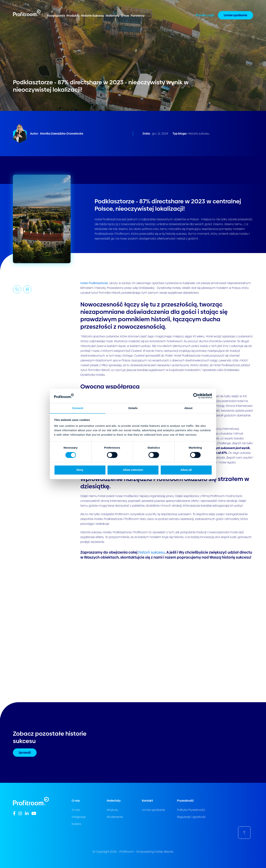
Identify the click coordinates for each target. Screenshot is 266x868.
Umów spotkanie (236, 15)
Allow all (186, 470)
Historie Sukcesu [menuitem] (93, 16)
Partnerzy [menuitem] (138, 16)
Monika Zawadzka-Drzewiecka (62, 134)
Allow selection (133, 470)
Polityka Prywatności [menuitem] (191, 810)
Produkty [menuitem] (73, 16)
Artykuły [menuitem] (112, 810)
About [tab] (188, 408)
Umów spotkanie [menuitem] (153, 810)
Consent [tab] (78, 408)
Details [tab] (133, 408)
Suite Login (205, 15)
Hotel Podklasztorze (94, 283)
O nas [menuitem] (125, 16)
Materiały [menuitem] (113, 16)
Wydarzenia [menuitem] (115, 817)
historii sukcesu (152, 552)
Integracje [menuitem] (79, 817)
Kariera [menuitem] (76, 824)
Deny (80, 470)
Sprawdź (25, 753)
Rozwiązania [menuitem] (56, 16)
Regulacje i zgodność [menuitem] (191, 817)
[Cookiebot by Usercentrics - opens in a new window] (196, 396)
